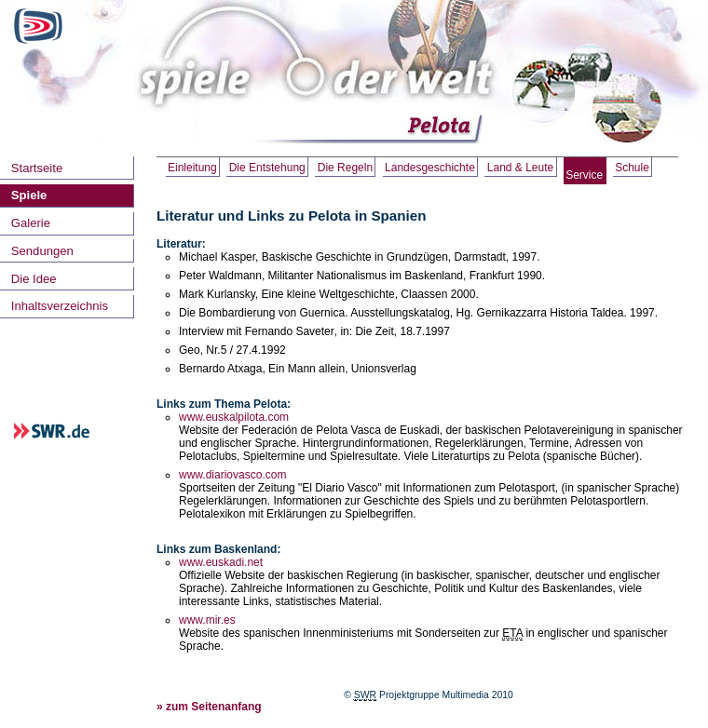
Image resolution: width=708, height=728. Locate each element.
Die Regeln (345, 168)
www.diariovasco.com (232, 475)
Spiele (29, 195)
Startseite (37, 168)
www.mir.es (207, 620)
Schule (632, 168)
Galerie (31, 223)
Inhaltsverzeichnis (60, 306)
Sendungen (42, 251)
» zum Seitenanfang (209, 707)
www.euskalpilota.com (234, 417)
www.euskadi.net (221, 562)
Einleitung (192, 168)
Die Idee (34, 279)
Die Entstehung (267, 168)
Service (584, 175)
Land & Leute (520, 168)
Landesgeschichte (430, 168)
